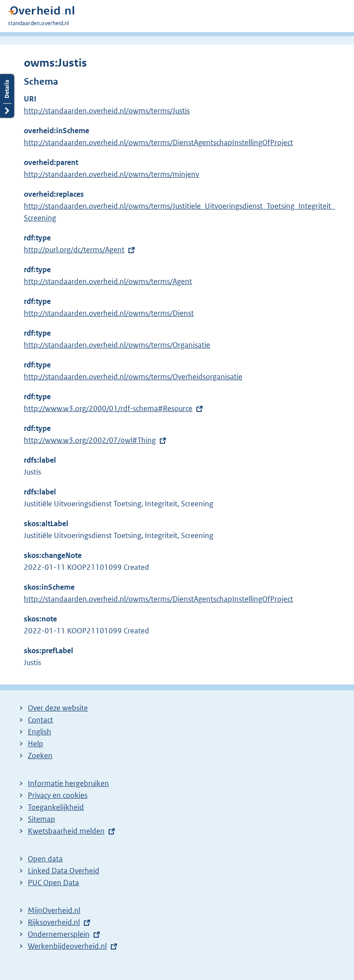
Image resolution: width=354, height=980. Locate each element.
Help (36, 744)
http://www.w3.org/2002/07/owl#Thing (90, 440)
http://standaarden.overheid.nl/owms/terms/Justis (107, 111)
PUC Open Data (53, 883)
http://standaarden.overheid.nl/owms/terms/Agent (108, 281)
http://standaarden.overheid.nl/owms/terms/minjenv (111, 174)
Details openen (7, 96)
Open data (45, 859)
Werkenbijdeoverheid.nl (67, 946)
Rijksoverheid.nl (54, 922)
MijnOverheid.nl (54, 910)
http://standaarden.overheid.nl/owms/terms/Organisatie (117, 345)
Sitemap (41, 819)
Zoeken (40, 756)
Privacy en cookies (58, 795)
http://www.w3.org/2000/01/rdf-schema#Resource (108, 408)
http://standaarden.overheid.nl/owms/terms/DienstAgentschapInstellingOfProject (158, 142)
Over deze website (58, 708)
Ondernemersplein (59, 934)
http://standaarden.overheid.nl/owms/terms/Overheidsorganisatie (133, 377)
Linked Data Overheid (64, 871)
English (40, 732)
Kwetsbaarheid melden (66, 831)
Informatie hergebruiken (68, 783)
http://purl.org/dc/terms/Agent (74, 250)
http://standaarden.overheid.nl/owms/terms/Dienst (109, 313)
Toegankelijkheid (56, 807)
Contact (40, 720)
